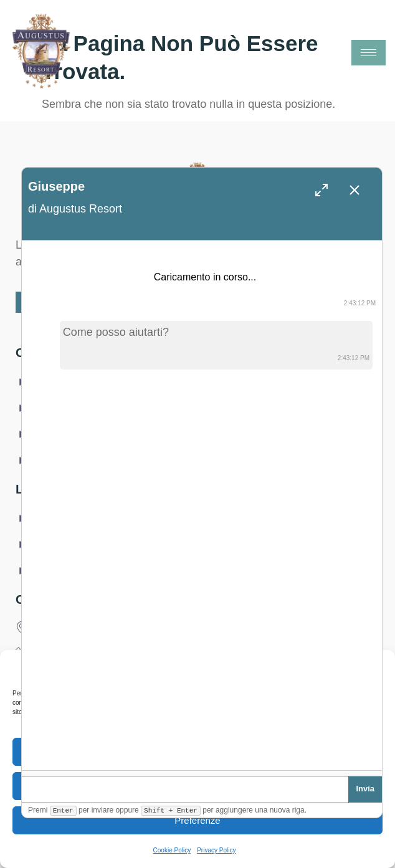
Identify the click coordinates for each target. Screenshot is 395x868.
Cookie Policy (172, 850)
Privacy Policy (216, 850)
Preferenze (197, 820)
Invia (365, 788)
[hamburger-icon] (369, 53)
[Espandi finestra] (321, 190)
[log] (202, 513)
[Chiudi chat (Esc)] (355, 190)
